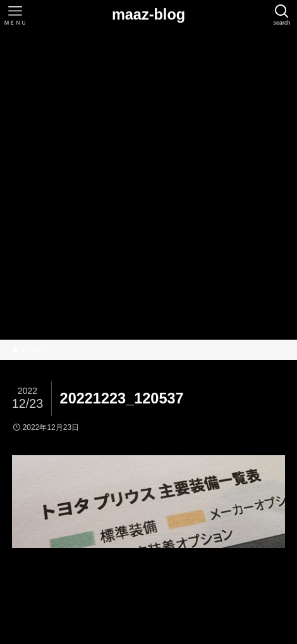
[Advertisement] (148, 185)
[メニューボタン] (15, 15)
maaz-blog (148, 15)
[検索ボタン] (282, 15)
